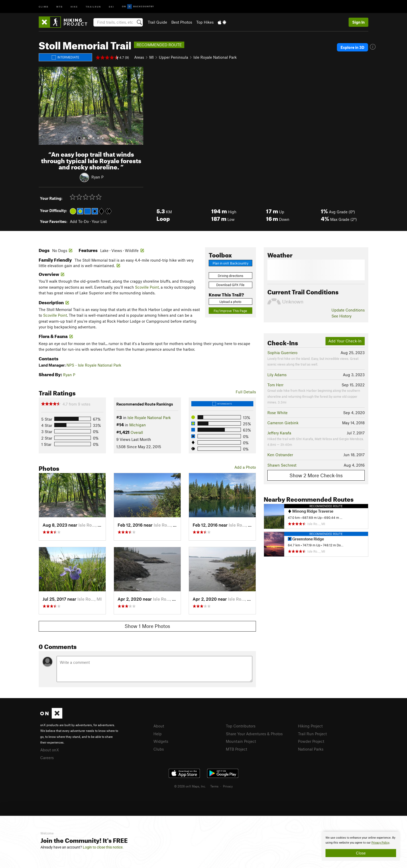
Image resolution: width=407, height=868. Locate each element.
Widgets (161, 741)
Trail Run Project (312, 734)
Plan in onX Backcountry (230, 263)
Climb (44, 6)
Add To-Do (79, 221)
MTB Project (236, 749)
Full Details (246, 392)
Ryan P (97, 177)
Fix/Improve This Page (230, 311)
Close (361, 853)
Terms (214, 786)
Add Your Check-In (345, 341)
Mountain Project (241, 741)
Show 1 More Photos (147, 626)
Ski (111, 6)
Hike (74, 6)
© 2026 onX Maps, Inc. (190, 786)
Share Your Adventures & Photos (254, 734)
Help (158, 734)
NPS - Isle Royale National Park (94, 365)
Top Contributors (241, 726)
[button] (44, 106)
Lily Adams (277, 375)
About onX (50, 750)
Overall (137, 432)
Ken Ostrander (280, 455)
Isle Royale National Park (215, 57)
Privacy (228, 786)
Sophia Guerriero (282, 353)
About (159, 726)
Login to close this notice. (103, 847)
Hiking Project (310, 726)
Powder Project (311, 741)
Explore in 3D (352, 47)
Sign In (358, 22)
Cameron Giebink (283, 423)
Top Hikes (205, 22)
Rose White (277, 413)
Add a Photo (245, 467)
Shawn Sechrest (282, 465)
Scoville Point (147, 287)
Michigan (138, 425)
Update (348, 310)
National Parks (311, 749)
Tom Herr (275, 385)
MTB (60, 6)
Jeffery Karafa (279, 433)
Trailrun (93, 6)
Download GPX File (230, 285)
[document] (361, 846)
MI (151, 57)
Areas (139, 57)
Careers (47, 758)
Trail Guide (157, 22)
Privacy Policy (380, 843)
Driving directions (230, 276)
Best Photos (182, 22)
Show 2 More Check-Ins (316, 475)
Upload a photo (230, 302)
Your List (99, 221)
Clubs (159, 749)
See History (341, 316)
